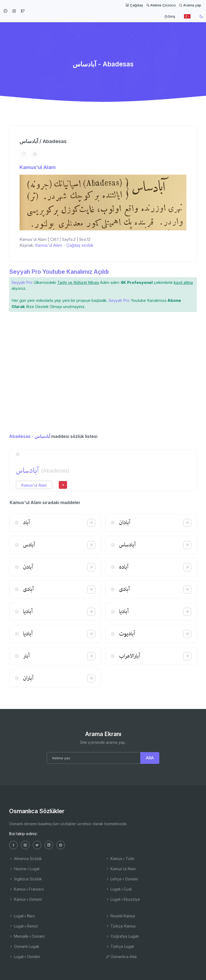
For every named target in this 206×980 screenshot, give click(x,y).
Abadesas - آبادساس (30, 436)
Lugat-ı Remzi (23, 926)
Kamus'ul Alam (38, 167)
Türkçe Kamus (121, 926)
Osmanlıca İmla (121, 957)
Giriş (170, 16)
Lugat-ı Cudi (119, 889)
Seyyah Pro (22, 282)
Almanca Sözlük (25, 859)
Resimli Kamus (120, 916)
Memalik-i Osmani (27, 936)
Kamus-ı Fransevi (27, 889)
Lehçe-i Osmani (122, 879)
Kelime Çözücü (161, 5)
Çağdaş (134, 5)
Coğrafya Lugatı (122, 936)
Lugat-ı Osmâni (25, 957)
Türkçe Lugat (120, 946)
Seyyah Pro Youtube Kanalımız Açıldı (59, 272)
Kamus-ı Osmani (25, 899)
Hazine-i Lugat (24, 869)
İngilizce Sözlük (25, 879)
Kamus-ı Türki (120, 859)
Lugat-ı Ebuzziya (123, 899)
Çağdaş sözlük (80, 245)
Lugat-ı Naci (22, 916)
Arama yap (190, 5)
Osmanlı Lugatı (24, 946)
